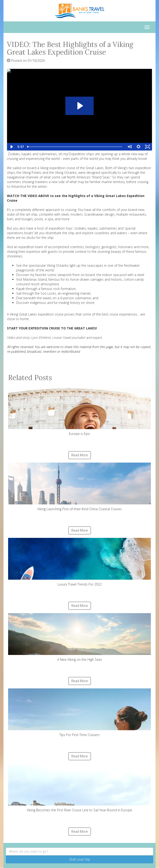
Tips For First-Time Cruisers (79, 713)
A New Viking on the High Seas (79, 637)
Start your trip (80, 859)
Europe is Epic (79, 412)
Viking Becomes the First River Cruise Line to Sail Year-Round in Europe (79, 788)
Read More (80, 455)
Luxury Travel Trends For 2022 (79, 562)
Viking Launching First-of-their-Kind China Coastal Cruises (79, 487)
